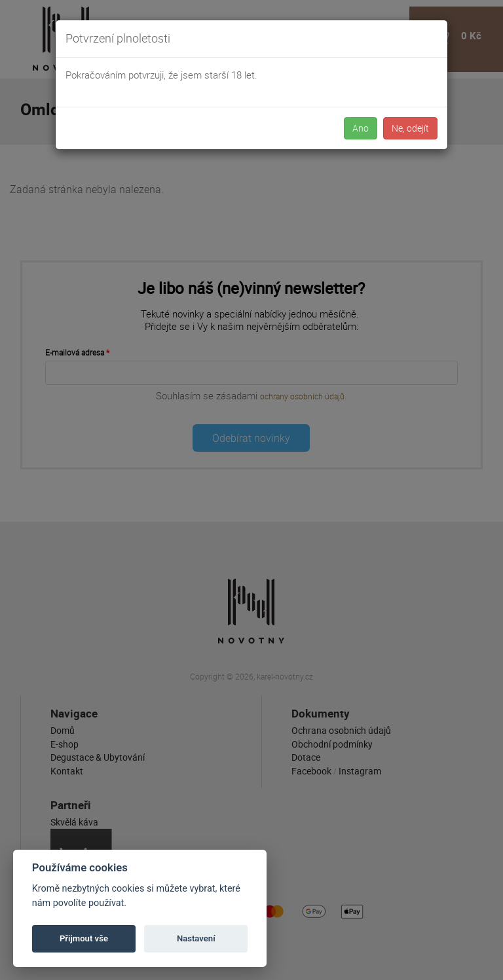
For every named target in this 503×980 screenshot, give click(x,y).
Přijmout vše (84, 938)
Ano (361, 128)
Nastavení (196, 938)
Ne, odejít (410, 128)
